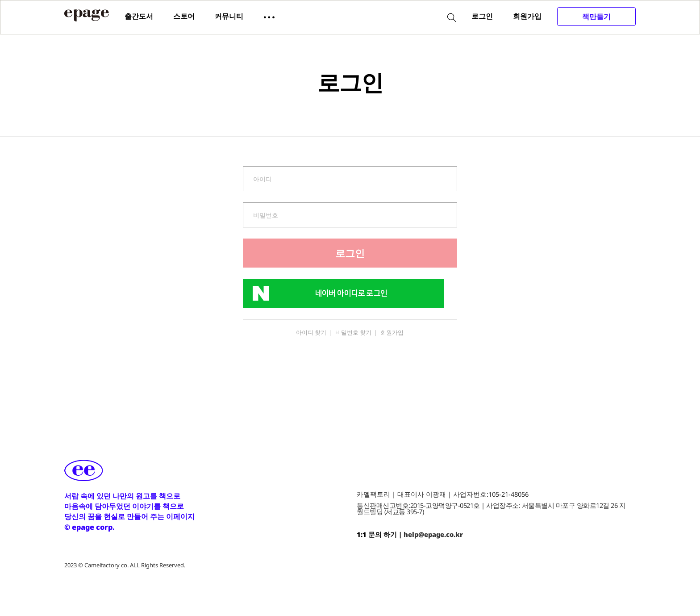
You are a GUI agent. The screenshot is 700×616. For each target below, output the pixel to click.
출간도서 (139, 16)
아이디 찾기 (311, 332)
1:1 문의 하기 (377, 534)
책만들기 (596, 17)
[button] (269, 17)
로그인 (482, 16)
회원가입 (527, 16)
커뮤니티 (229, 16)
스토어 (184, 16)
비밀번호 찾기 (353, 332)
